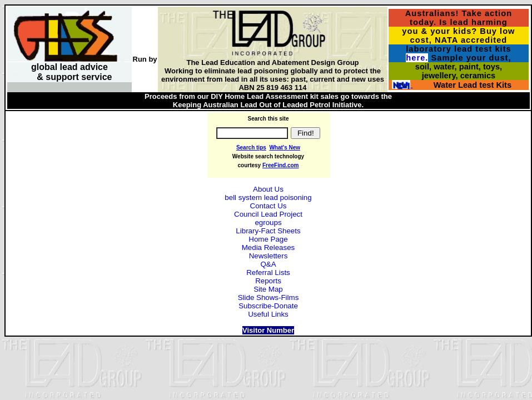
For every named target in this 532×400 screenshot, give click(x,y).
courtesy (250, 165)
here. (417, 58)
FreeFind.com (281, 165)
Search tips (251, 147)
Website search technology (268, 156)
